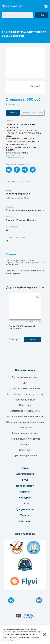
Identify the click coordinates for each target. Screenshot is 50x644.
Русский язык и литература (25, 439)
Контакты (25, 521)
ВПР (25, 383)
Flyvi (25, 480)
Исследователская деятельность (25, 416)
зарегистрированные (16, 263)
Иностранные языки (25, 400)
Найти (41, 15)
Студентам (25, 450)
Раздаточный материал (25, 433)
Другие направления (25, 455)
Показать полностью (15, 157)
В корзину (13, 113)
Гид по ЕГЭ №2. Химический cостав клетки (22, 327)
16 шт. (27, 198)
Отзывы (11, 254)
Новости (25, 492)
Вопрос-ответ (25, 486)
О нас (25, 468)
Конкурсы (25, 498)
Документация (25, 509)
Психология (25, 427)
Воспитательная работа (25, 377)
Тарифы (25, 515)
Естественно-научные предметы (25, 394)
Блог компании (25, 474)
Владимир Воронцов (18, 194)
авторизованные (37, 263)
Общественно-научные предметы (25, 422)
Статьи (25, 444)
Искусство (25, 405)
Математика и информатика (25, 411)
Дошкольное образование (25, 388)
